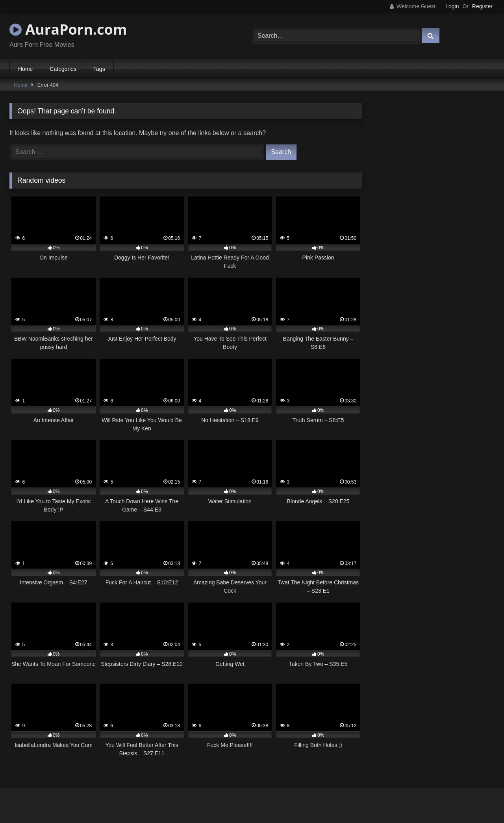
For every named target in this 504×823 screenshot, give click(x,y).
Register (482, 6)
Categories (63, 69)
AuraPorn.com (68, 29)
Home (25, 69)
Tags (99, 69)
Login (452, 6)
